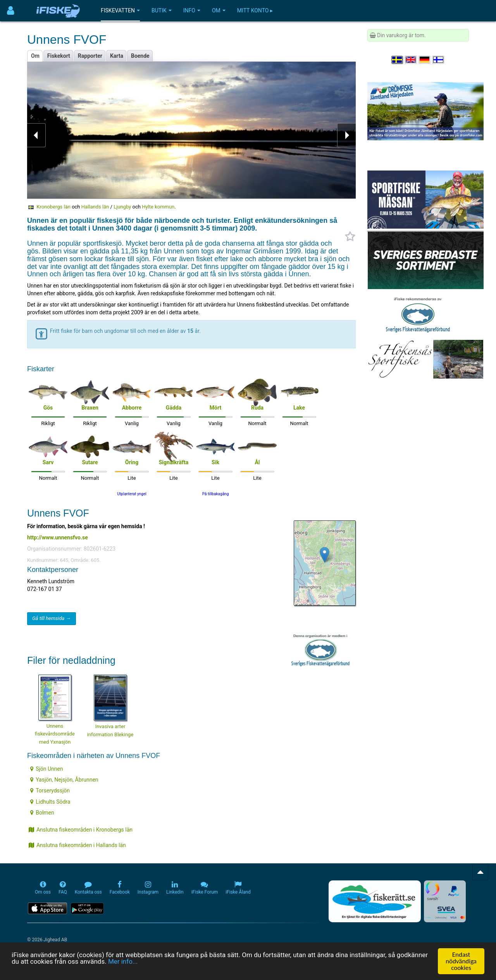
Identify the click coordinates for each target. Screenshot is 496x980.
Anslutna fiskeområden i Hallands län (77, 845)
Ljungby (122, 207)
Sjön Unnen (47, 769)
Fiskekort (59, 56)
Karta (117, 56)
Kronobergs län (53, 207)
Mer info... (123, 962)
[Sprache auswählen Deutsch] (425, 60)
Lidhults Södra (50, 802)
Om (219, 10)
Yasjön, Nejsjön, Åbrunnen (64, 780)
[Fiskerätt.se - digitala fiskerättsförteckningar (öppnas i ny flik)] (375, 901)
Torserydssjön (50, 791)
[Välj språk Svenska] (398, 60)
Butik (162, 10)
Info (192, 10)
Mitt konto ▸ (255, 10)
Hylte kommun (158, 207)
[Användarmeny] (11, 11)
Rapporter (90, 56)
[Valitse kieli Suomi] (439, 60)
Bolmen (42, 813)
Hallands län (95, 207)
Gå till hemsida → (52, 618)
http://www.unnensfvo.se (58, 537)
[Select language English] (411, 60)
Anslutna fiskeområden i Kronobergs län (81, 830)
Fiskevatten (120, 10)
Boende (140, 56)
